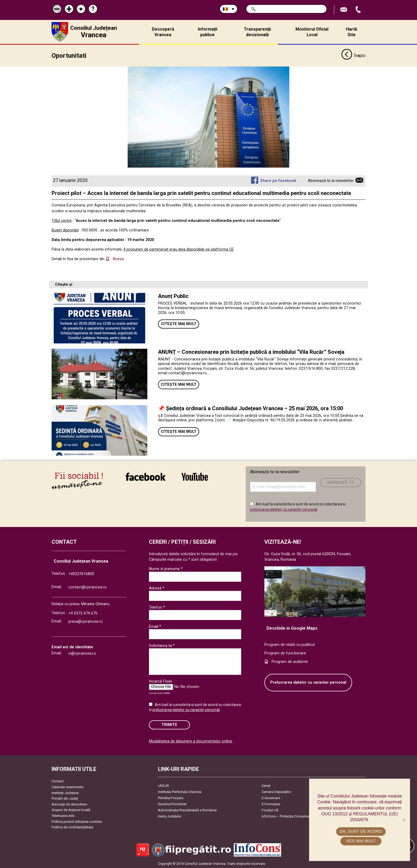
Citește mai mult (179, 324)
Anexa (118, 259)
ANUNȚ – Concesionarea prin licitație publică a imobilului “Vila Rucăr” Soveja (251, 351)
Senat (266, 785)
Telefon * (157, 607)
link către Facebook (145, 476)
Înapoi (353, 55)
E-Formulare (271, 804)
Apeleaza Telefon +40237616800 (359, 10)
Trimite (169, 724)
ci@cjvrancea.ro (82, 653)
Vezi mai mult (361, 841)
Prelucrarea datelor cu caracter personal (308, 682)
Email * (155, 626)
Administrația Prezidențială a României (187, 810)
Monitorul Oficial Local (312, 32)
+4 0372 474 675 (83, 613)
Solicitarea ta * (162, 645)
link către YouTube (195, 476)
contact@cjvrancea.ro (87, 587)
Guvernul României (172, 804)
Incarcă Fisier (161, 681)
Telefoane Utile (63, 815)
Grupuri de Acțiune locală (71, 810)
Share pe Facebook (278, 180)
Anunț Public (173, 296)
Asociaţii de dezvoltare (69, 804)
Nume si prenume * (166, 568)
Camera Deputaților (276, 792)
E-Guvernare (271, 798)
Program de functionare (285, 653)
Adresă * (157, 588)
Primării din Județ (65, 798)
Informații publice (208, 32)
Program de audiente (290, 661)
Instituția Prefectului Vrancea (180, 792)
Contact (58, 781)
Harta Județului (170, 816)
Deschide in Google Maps (292, 628)
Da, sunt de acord (361, 831)
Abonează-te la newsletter (331, 180)
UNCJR (163, 785)
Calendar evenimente (68, 787)
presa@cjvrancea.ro (86, 621)
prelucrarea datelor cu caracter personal (284, 509)
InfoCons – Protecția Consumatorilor (290, 816)
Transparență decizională (257, 32)
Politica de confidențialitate (72, 827)
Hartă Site (352, 32)
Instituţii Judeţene (65, 792)
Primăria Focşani (171, 798)
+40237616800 (81, 574)
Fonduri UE (270, 810)
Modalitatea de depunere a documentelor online (191, 741)
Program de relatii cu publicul (289, 644)
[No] (403, 820)
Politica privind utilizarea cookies (77, 821)
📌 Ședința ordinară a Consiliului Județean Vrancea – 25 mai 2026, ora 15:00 (251, 408)
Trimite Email (344, 10)
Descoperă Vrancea (163, 32)
